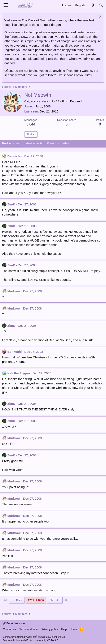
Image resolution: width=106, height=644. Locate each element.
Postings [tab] (53, 143)
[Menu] (6, 5)
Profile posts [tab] (11, 143)
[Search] (101, 5)
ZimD (11, 204)
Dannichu (14, 156)
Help (64, 629)
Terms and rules (29, 629)
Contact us (9, 629)
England (76, 101)
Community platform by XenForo (34, 637)
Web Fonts (26, 640)
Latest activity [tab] (33, 143)
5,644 (31, 124)
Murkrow (14, 291)
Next (55, 600)
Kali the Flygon (19, 373)
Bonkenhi (14, 352)
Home (73, 629)
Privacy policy (50, 629)
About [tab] (67, 143)
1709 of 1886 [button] (36, 600)
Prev (17, 600)
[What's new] (93, 5)
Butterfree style (14, 623)
